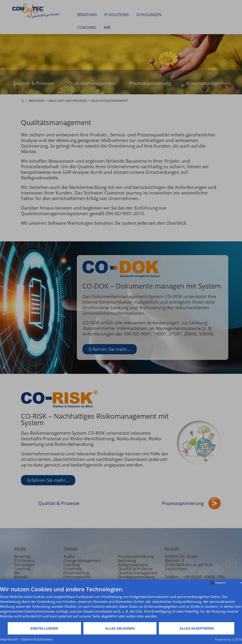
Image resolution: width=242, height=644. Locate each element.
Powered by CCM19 (228, 639)
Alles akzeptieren (197, 628)
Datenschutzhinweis (37, 639)
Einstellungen (44, 628)
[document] (121, 604)
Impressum (9, 639)
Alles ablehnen (120, 628)
